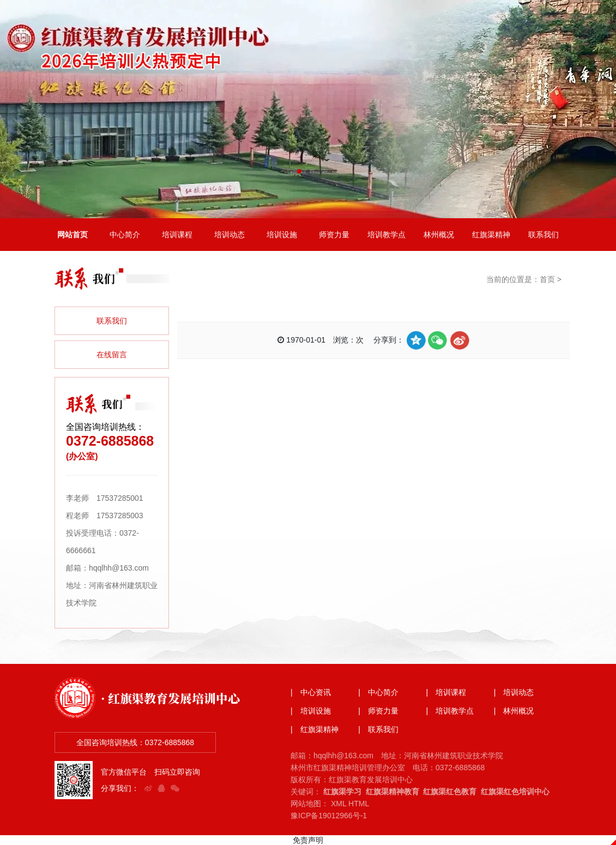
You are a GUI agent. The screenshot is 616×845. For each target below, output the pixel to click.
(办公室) (82, 456)
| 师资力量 (378, 711)
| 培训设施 (311, 711)
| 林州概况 (514, 711)
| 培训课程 (446, 692)
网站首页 (73, 235)
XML (339, 804)
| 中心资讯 (311, 692)
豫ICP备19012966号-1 (329, 816)
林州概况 (439, 235)
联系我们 (543, 235)
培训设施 (282, 235)
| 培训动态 (514, 692)
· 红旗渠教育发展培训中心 (170, 698)
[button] (299, 171)
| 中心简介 (378, 692)
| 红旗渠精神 (315, 729)
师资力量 (334, 235)
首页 (547, 279)
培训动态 (230, 235)
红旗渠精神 (491, 235)
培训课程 (177, 235)
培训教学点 (386, 235)
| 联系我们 (378, 729)
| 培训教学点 (450, 711)
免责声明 (308, 840)
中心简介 (125, 235)
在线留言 (112, 355)
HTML (359, 804)
